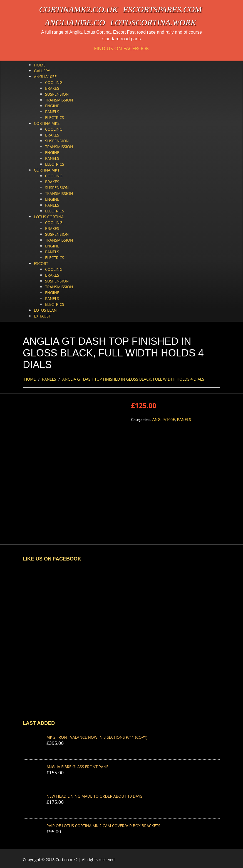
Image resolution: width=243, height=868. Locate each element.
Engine (52, 106)
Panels (52, 112)
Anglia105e (45, 77)
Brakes (52, 88)
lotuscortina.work (153, 22)
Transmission (59, 100)
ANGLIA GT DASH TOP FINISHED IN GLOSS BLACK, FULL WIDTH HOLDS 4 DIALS (133, 379)
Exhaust (42, 316)
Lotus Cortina (49, 217)
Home (40, 65)
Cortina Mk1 (47, 170)
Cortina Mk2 (47, 123)
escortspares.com (162, 9)
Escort (41, 263)
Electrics (54, 117)
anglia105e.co (75, 22)
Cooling (54, 82)
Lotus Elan (45, 310)
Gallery (42, 71)
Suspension (57, 94)
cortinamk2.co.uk (79, 9)
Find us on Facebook (121, 49)
